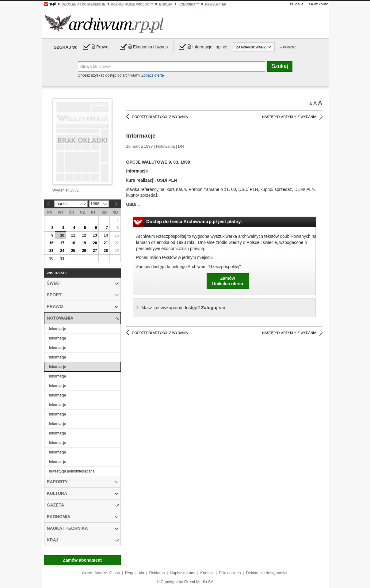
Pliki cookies (230, 573)
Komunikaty (189, 4)
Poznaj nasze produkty (132, 4)
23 (51, 251)
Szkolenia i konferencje (84, 4)
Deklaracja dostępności (266, 573)
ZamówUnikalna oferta (228, 281)
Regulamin (135, 573)
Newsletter (216, 4)
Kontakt (207, 573)
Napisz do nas (182, 573)
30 (51, 258)
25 (73, 251)
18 (73, 243)
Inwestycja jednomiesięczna (72, 471)
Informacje (58, 329)
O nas (114, 573)
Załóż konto (319, 4)
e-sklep (166, 4)
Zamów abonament (82, 560)
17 (62, 243)
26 (84, 251)
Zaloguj (297, 4)
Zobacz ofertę (153, 75)
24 (62, 251)
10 (62, 235)
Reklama (157, 573)
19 (84, 243)
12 (84, 235)
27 (95, 251)
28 (106, 251)
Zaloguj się (183, 307)
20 (95, 243)
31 (62, 258)
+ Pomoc (288, 47)
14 (106, 235)
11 (73, 235)
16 (51, 243)
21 (106, 243)
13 (95, 235)
